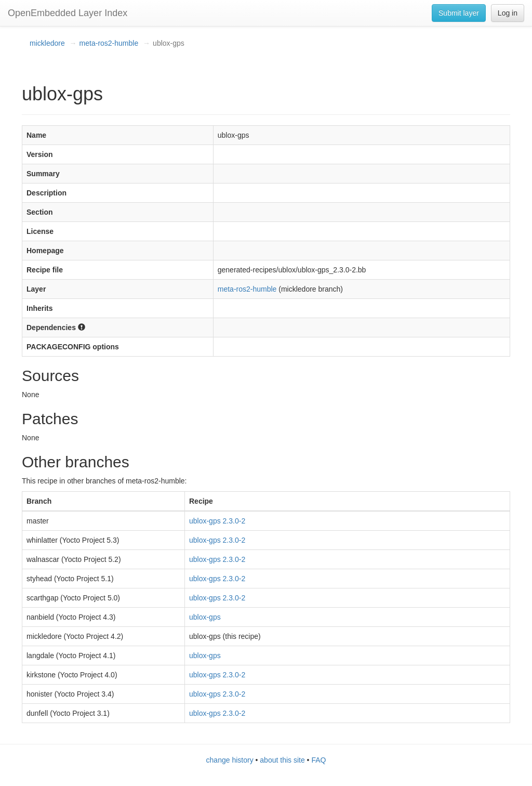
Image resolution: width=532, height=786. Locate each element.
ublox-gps (205, 617)
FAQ (318, 760)
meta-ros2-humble (109, 43)
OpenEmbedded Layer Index (68, 13)
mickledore (47, 43)
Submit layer (459, 13)
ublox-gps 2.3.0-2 (217, 521)
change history (230, 760)
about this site (282, 760)
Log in (508, 13)
